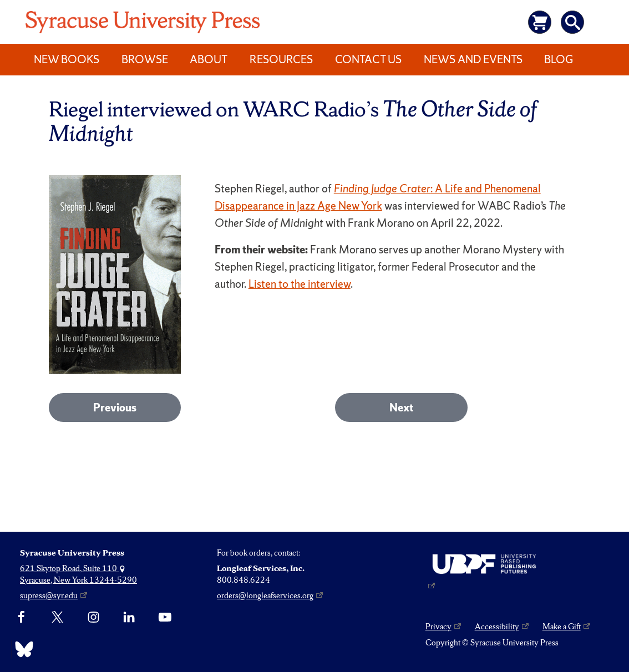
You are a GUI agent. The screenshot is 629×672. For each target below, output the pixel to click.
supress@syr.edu (49, 595)
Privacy (438, 627)
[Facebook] (21, 618)
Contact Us (368, 59)
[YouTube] (165, 618)
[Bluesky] (21, 649)
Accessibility (497, 627)
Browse (145, 59)
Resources (281, 59)
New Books (67, 59)
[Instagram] (93, 618)
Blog (559, 59)
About (209, 59)
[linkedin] (129, 618)
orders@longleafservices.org (265, 595)
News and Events (473, 59)
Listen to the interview (300, 284)
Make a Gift (562, 627)
